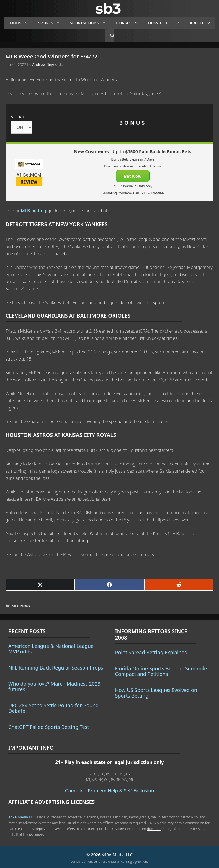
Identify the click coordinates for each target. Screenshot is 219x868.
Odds (21, 23)
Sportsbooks (90, 23)
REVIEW (29, 182)
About (202, 23)
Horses (129, 23)
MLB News (21, 606)
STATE (21, 117)
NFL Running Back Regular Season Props (56, 668)
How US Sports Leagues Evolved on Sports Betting (156, 693)
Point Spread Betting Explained (151, 652)
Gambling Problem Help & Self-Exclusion (110, 791)
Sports (51, 23)
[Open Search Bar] (110, 36)
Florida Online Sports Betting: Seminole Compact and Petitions (161, 671)
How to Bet (166, 23)
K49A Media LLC (21, 817)
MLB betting (34, 211)
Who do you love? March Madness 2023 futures (54, 686)
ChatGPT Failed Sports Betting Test (49, 727)
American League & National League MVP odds (51, 649)
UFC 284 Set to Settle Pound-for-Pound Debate (53, 708)
